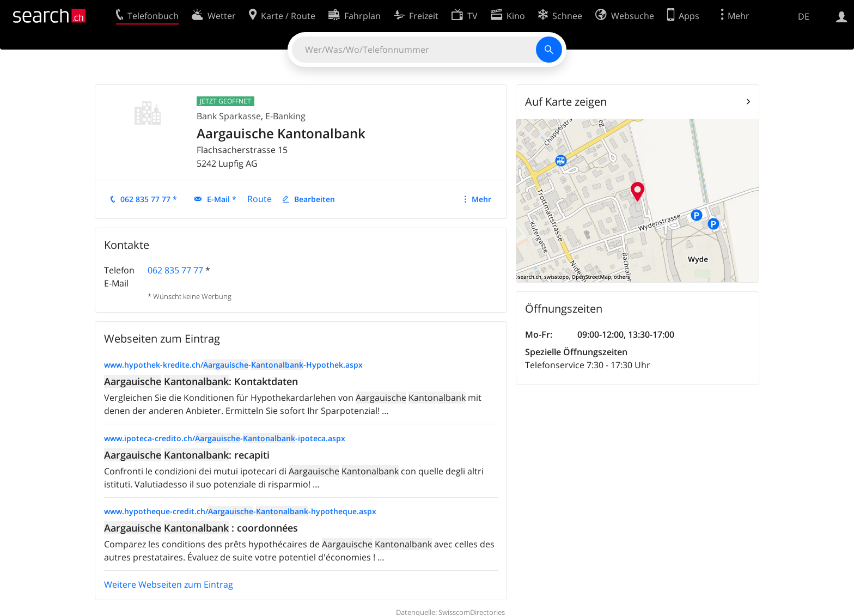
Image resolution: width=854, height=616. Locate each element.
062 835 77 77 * (149, 199)
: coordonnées (201, 528)
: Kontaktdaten (201, 381)
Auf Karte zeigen (566, 102)
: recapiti (187, 455)
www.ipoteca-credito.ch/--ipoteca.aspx (225, 438)
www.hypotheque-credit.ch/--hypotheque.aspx (240, 511)
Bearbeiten (315, 199)
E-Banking (285, 116)
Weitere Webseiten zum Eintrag (169, 584)
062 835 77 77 (175, 270)
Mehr (481, 199)
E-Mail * (222, 199)
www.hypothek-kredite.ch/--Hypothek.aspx (233, 365)
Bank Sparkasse (229, 116)
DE (804, 16)
